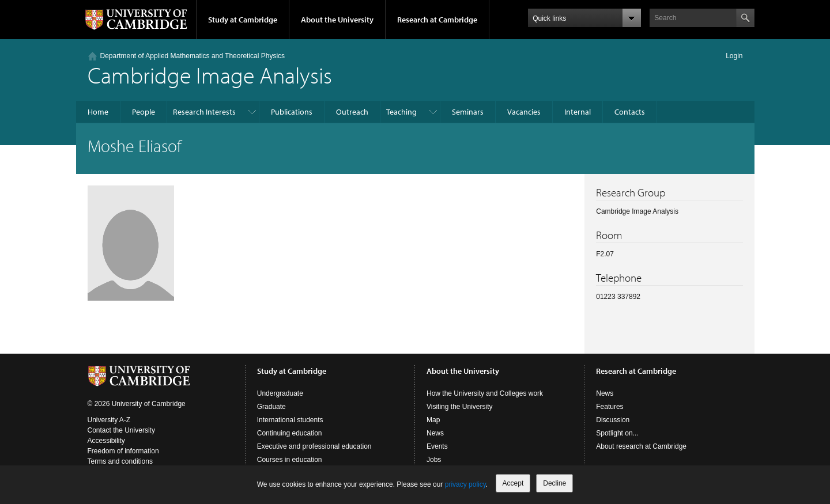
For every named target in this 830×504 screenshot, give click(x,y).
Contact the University (121, 430)
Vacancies (524, 112)
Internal (578, 112)
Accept (513, 483)
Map (433, 420)
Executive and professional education (314, 446)
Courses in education (290, 460)
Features (610, 407)
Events (437, 446)
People (144, 112)
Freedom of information (123, 451)
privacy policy (465, 484)
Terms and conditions (120, 461)
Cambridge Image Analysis (210, 75)
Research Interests (204, 112)
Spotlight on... (617, 433)
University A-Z (109, 420)
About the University (337, 20)
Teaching (401, 112)
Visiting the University (460, 407)
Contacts (630, 112)
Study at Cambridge (243, 20)
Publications (292, 112)
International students (290, 420)
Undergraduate (280, 393)
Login (734, 56)
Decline (554, 483)
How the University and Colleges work (485, 393)
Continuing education (290, 433)
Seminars (468, 112)
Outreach (352, 112)
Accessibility (106, 441)
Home (98, 112)
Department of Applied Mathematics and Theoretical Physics (193, 56)
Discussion (613, 420)
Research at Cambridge (437, 20)
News (435, 433)
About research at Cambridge (641, 446)
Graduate (271, 407)
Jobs (434, 460)
